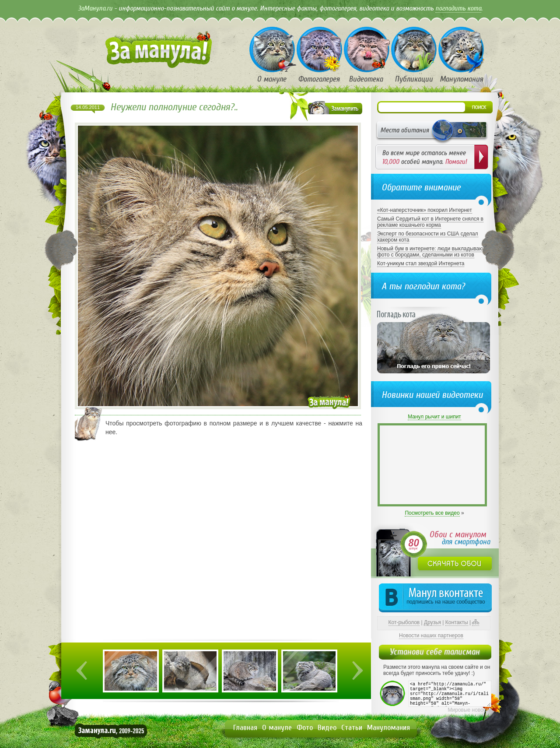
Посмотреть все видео (432, 513)
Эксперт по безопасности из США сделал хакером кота (428, 237)
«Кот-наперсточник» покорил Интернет (425, 210)
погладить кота (458, 8)
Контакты (457, 622)
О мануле (277, 728)
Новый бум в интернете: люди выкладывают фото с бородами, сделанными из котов (431, 252)
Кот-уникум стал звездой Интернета (421, 263)
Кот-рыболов (404, 622)
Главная (245, 728)
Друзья (432, 622)
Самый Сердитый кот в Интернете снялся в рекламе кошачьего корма (430, 222)
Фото (305, 728)
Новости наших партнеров (431, 636)
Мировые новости (470, 710)
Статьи (352, 728)
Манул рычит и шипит (434, 417)
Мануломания (388, 728)
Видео (327, 728)
